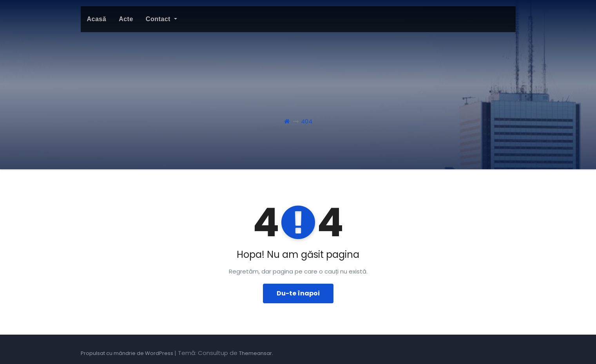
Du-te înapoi (298, 293)
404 (307, 121)
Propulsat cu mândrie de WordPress (128, 353)
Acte (126, 19)
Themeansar (255, 353)
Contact (161, 19)
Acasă (97, 19)
